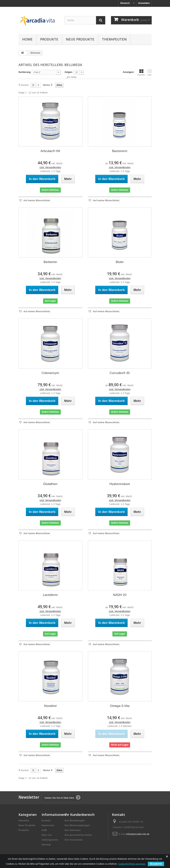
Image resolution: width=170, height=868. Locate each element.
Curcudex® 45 (120, 373)
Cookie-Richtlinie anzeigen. (132, 864)
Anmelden (144, 3)
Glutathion (50, 484)
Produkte (49, 39)
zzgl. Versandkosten (50, 167)
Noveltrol (50, 706)
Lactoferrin (50, 595)
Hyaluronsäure (120, 484)
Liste (149, 73)
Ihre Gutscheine (74, 840)
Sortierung (25, 72)
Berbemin (50, 262)
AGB (44, 830)
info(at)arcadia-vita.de (138, 834)
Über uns (47, 835)
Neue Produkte (80, 39)
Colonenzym (50, 373)
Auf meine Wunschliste (36, 200)
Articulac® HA (50, 151)
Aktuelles (24, 821)
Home (27, 39)
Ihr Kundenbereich (80, 815)
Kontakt (46, 821)
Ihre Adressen (73, 830)
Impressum (48, 825)
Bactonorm (120, 151)
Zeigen (68, 72)
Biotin (120, 262)
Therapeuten (114, 39)
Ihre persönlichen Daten (78, 835)
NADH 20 (120, 595)
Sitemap (46, 845)
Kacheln (141, 73)
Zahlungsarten (50, 840)
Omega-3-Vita (120, 706)
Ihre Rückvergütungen (78, 825)
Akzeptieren (156, 864)
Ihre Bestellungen (75, 821)
